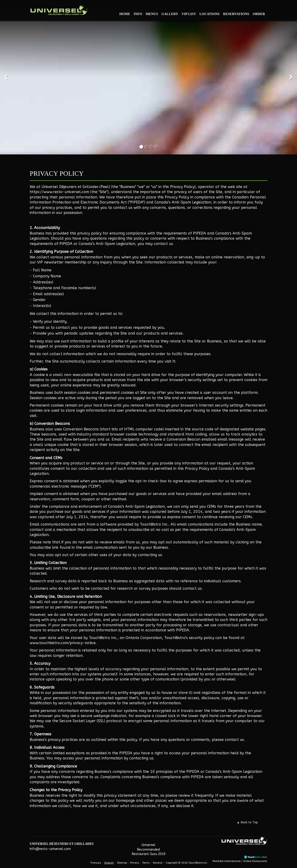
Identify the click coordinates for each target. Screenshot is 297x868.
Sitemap (122, 863)
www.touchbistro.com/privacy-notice (63, 643)
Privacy (135, 863)
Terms (146, 863)
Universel (148, 845)
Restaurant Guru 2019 (149, 854)
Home (125, 14)
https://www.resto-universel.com (59, 192)
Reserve (158, 863)
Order (259, 14)
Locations (209, 14)
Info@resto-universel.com (50, 849)
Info (138, 14)
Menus (152, 14)
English (109, 863)
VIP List (189, 14)
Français (96, 863)
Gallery (170, 14)
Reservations (236, 14)
